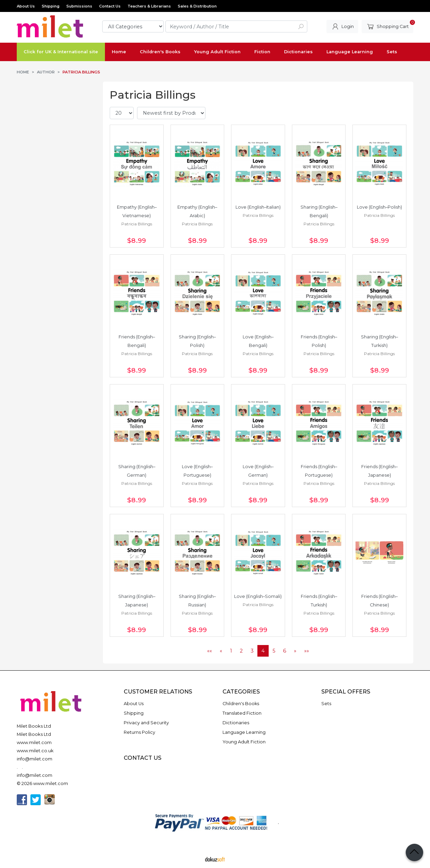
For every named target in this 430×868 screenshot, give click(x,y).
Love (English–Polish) (379, 207)
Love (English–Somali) (258, 596)
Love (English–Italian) (258, 207)
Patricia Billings (137, 224)
